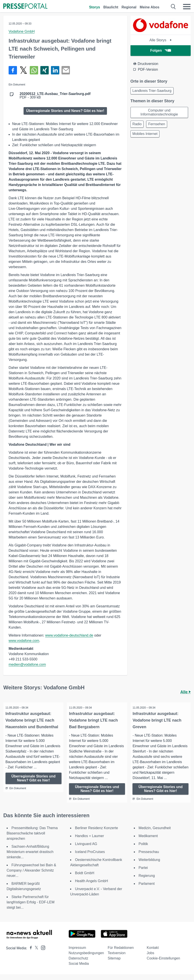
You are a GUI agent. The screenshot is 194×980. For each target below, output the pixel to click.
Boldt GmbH (85, 879)
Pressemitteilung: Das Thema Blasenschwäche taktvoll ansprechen (32, 839)
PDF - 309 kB (55, 96)
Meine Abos (150, 7)
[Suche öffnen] (173, 7)
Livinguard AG (86, 850)
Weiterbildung (149, 865)
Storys (95, 7)
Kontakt (153, 953)
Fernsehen (157, 124)
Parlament (147, 889)
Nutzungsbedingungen (86, 959)
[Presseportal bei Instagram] (42, 953)
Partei (143, 873)
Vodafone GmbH (22, 31)
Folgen (161, 50)
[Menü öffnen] (187, 7)
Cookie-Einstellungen (163, 964)
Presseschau (149, 858)
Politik (143, 850)
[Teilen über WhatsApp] (34, 70)
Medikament (148, 842)
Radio (137, 124)
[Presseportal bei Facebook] (30, 954)
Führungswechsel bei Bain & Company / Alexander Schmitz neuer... (31, 876)
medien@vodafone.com (27, 664)
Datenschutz (78, 964)
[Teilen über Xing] (45, 70)
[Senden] (66, 70)
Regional (129, 7)
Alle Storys (161, 40)
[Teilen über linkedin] (55, 70)
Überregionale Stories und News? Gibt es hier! (65, 111)
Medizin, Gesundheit (155, 834)
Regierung (147, 881)
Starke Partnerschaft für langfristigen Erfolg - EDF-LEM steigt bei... (31, 908)
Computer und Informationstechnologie (159, 112)
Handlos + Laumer (89, 842)
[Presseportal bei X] (35, 954)
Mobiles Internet (145, 134)
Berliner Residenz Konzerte (96, 834)
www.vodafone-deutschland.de (69, 635)
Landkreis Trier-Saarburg (152, 91)
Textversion (117, 959)
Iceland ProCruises (90, 858)
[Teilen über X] (23, 70)
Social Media (79, 969)
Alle (186, 692)
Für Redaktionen (121, 953)
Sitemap (114, 964)
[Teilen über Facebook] (13, 70)
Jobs (151, 959)
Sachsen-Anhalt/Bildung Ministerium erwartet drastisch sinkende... (30, 858)
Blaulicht (111, 7)
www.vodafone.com (24, 641)
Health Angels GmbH (91, 887)
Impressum (77, 953)
